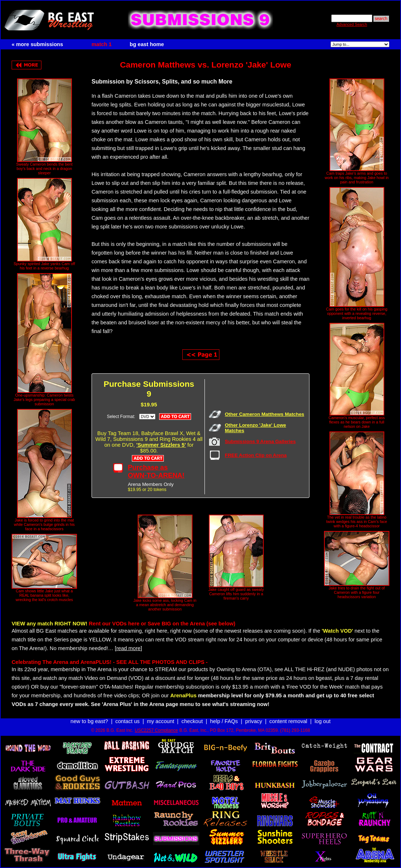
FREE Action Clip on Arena (256, 455)
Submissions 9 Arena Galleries (260, 441)
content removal (288, 721)
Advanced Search (352, 24)
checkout (192, 721)
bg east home (147, 44)
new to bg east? (89, 721)
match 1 (102, 44)
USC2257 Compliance (156, 730)
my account (161, 721)
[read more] (128, 648)
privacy (254, 721)
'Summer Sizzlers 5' (161, 445)
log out (323, 721)
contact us (128, 721)
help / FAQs (224, 721)
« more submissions (37, 44)
